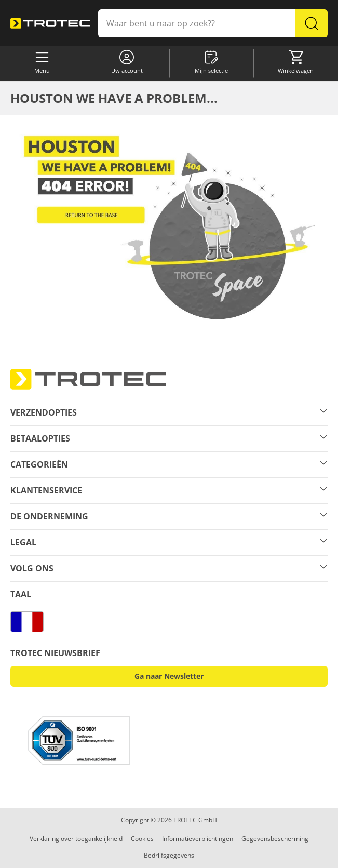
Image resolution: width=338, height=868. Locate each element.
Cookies (142, 839)
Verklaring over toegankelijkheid (76, 839)
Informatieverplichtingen (198, 839)
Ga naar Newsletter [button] (169, 676)
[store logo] (50, 23)
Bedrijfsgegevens (169, 855)
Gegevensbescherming (275, 839)
